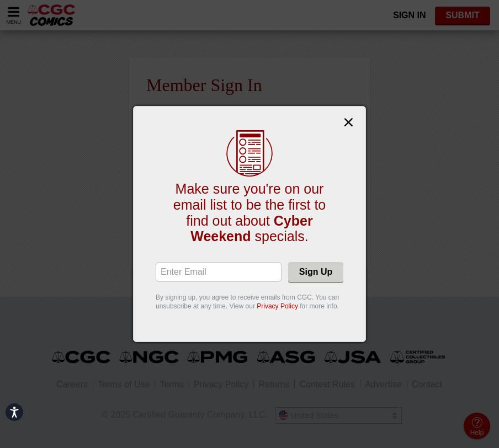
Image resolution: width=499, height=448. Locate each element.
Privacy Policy (277, 306)
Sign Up (316, 272)
